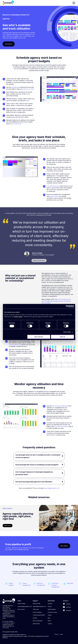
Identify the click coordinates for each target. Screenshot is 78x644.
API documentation (38, 621)
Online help (36, 609)
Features (50, 604)
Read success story (39, 261)
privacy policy (18, 317)
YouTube (67, 607)
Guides (50, 615)
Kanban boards (54, 196)
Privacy (57, 634)
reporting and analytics (61, 426)
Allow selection (39, 337)
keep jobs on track (28, 89)
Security (35, 618)
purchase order (17, 124)
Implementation (52, 609)
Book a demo (21, 609)
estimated (14, 87)
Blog (49, 618)
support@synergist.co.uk (39, 606)
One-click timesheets (53, 186)
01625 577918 (36, 604)
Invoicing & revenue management (55, 585)
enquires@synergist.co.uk (51, 488)
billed (27, 101)
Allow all (62, 337)
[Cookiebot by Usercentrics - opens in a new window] (67, 306)
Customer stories (52, 612)
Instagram (67, 610)
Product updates (37, 612)
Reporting (70, 583)
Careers (50, 624)
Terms (61, 634)
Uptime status (36, 624)
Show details (67, 332)
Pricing (50, 606)
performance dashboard (60, 406)
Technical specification (39, 615)
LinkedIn (67, 604)
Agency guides (7, 508)
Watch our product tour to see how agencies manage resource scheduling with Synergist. (56, 301)
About (49, 621)
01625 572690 (21, 604)
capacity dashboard (15, 345)
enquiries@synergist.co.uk (25, 606)
